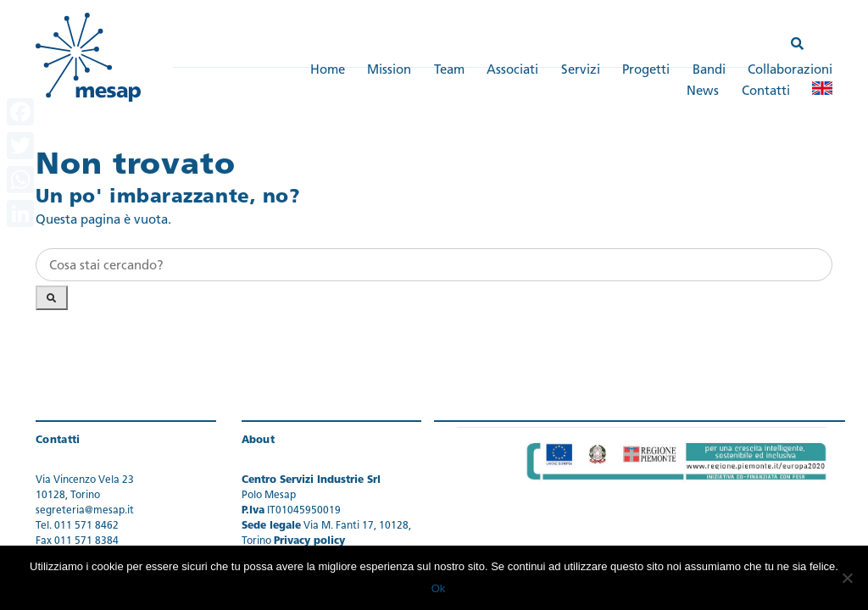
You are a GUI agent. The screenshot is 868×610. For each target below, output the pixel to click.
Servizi (581, 71)
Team (449, 71)
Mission (389, 71)
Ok (439, 588)
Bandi (709, 71)
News (703, 92)
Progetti (646, 71)
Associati (512, 71)
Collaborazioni (790, 71)
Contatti (766, 92)
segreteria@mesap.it (85, 511)
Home (328, 71)
